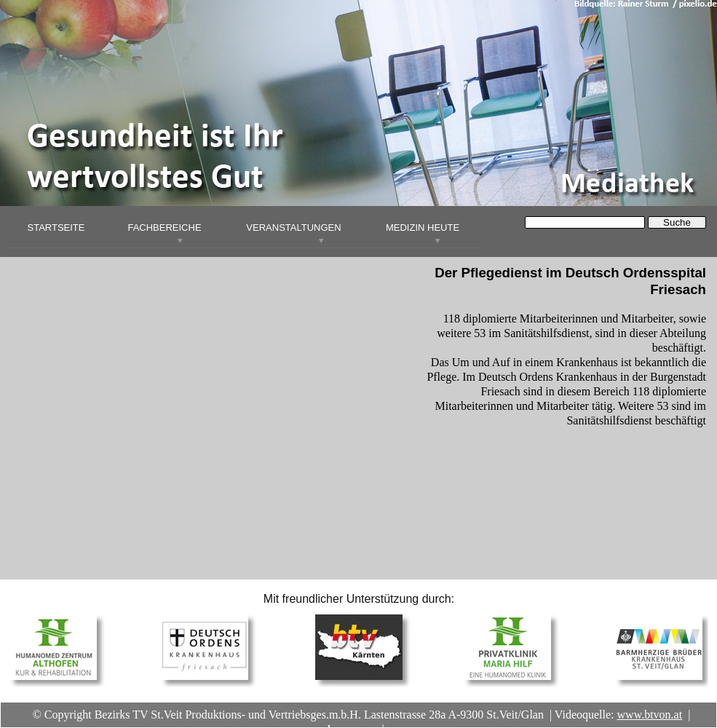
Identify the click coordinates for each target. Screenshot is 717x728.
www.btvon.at (650, 715)
